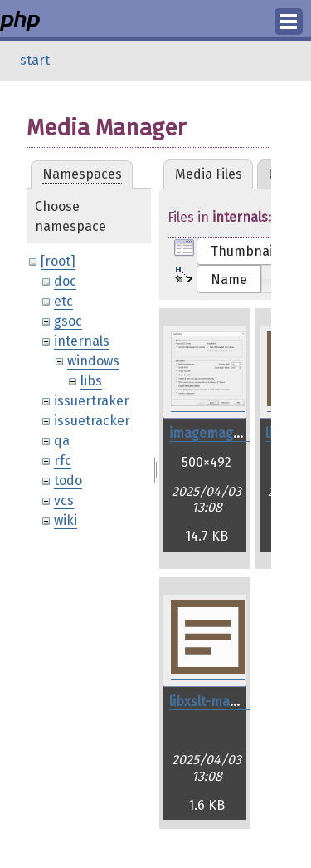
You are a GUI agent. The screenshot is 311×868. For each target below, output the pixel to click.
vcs (64, 500)
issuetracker (92, 421)
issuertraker (92, 401)
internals (82, 341)
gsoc (68, 321)
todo (68, 481)
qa (62, 441)
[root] (58, 261)
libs (91, 381)
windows (93, 361)
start (35, 60)
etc (63, 301)
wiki (66, 520)
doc (65, 281)
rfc (63, 461)
